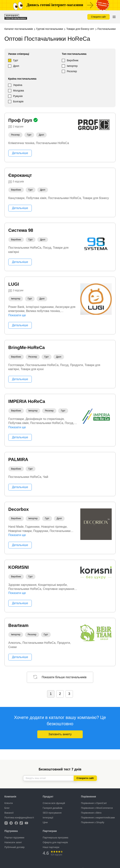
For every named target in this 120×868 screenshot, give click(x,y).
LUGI (14, 284)
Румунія (18, 96)
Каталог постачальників (19, 29)
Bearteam (18, 625)
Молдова (19, 91)
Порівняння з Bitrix (91, 813)
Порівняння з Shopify (93, 822)
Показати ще (17, 315)
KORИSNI (19, 567)
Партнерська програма (55, 838)
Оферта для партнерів (55, 842)
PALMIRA (18, 459)
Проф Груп (21, 120)
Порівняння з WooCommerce (97, 808)
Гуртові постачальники (50, 29)
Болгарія (18, 101)
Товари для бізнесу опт (80, 29)
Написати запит (13, 842)
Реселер (72, 71)
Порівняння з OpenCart (94, 803)
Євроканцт (20, 175)
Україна (18, 85)
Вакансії (9, 813)
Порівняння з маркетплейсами (98, 818)
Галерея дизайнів (52, 808)
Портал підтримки (14, 838)
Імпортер (72, 66)
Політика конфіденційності (19, 818)
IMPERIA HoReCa (27, 401)
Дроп (16, 66)
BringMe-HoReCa (26, 347)
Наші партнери (51, 847)
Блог (7, 808)
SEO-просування (52, 813)
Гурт (16, 60)
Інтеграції (48, 818)
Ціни (45, 822)
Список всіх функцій (54, 803)
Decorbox (19, 509)
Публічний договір (14, 847)
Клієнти (9, 803)
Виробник (73, 60)
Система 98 (21, 230)
